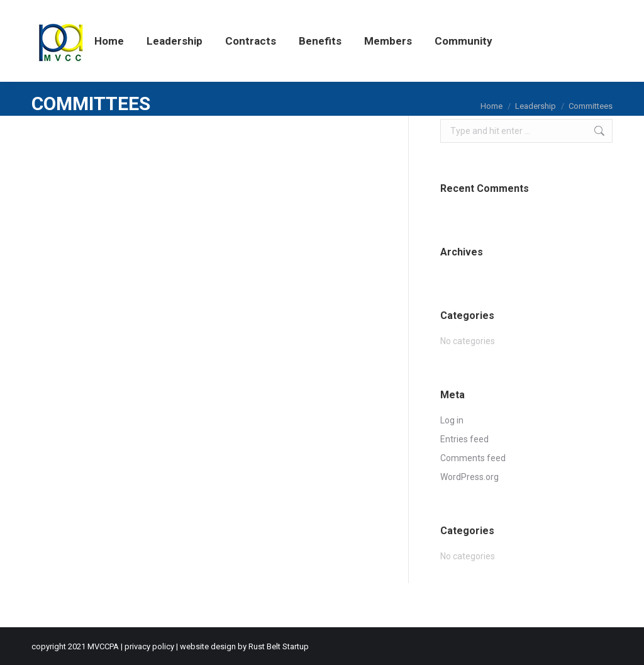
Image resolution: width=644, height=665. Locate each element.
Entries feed (464, 439)
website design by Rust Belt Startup (244, 646)
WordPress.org (469, 477)
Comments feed (473, 458)
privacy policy (149, 646)
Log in (452, 420)
